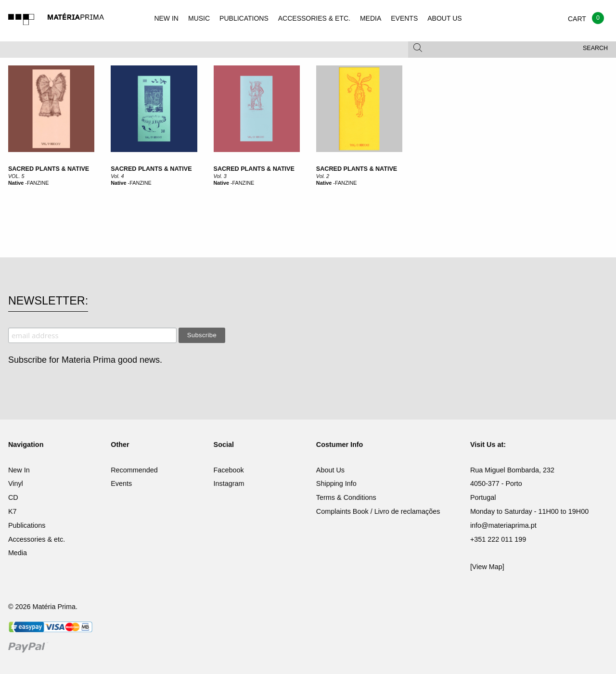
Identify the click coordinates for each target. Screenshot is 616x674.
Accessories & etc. (37, 539)
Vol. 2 (323, 176)
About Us (330, 470)
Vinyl (16, 483)
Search (595, 48)
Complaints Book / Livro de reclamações (378, 511)
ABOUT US (444, 18)
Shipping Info (336, 483)
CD (13, 497)
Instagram (229, 483)
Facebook (229, 470)
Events (121, 483)
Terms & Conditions (346, 497)
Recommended (134, 470)
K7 (13, 511)
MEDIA (371, 18)
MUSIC (199, 18)
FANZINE (38, 183)
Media (18, 553)
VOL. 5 (16, 176)
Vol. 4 (117, 176)
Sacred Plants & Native (151, 169)
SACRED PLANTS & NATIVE (49, 169)
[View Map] (487, 567)
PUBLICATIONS (244, 18)
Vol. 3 (220, 176)
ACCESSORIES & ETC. (314, 18)
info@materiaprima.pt (503, 525)
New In (19, 470)
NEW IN (166, 18)
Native (16, 183)
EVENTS (404, 18)
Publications (27, 525)
